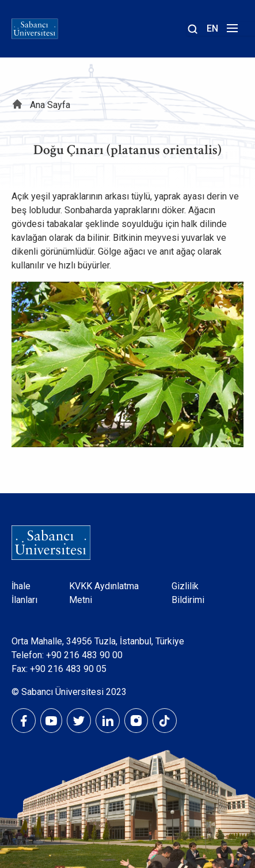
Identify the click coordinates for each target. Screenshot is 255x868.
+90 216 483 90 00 (84, 655)
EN (212, 28)
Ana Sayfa (50, 105)
